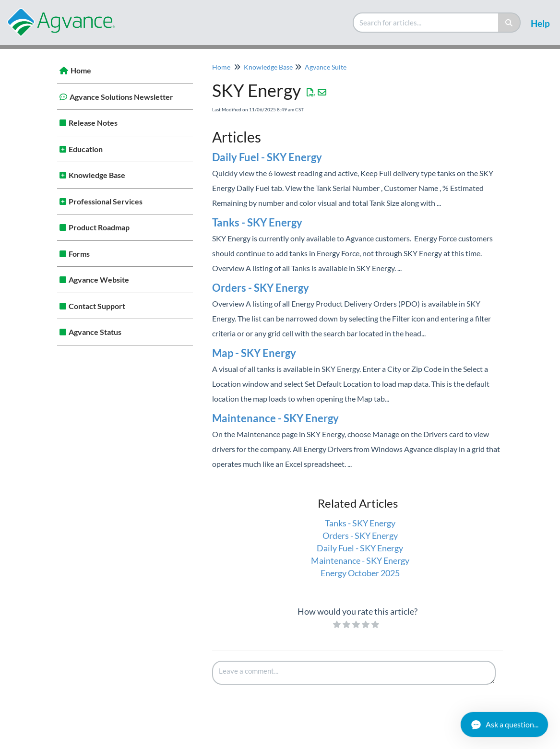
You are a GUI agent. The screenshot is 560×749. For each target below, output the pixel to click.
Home (81, 70)
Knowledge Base (97, 175)
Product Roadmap (99, 227)
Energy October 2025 (360, 573)
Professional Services (106, 201)
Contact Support (97, 306)
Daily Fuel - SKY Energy (267, 157)
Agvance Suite (326, 67)
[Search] (509, 23)
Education (86, 149)
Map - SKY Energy (254, 353)
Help (540, 23)
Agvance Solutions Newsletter (121, 97)
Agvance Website (99, 279)
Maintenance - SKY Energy (275, 418)
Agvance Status (95, 332)
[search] (426, 23)
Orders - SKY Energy (261, 288)
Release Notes (93, 123)
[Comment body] (354, 673)
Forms (79, 254)
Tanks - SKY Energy (257, 222)
